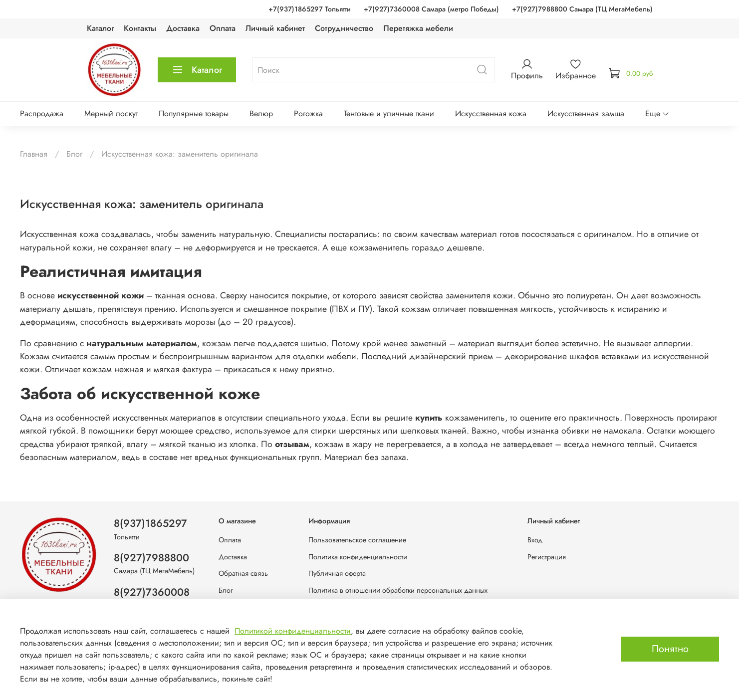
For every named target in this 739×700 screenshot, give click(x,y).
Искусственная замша (586, 114)
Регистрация (547, 557)
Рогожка (308, 114)
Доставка (183, 28)
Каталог (100, 28)
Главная (34, 154)
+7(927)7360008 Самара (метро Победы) (431, 9)
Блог (74, 154)
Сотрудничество (344, 28)
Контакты (140, 28)
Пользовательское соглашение (357, 540)
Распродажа (42, 114)
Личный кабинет (275, 28)
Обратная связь (243, 573)
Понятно (670, 649)
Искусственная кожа (491, 114)
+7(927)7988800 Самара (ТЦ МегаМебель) (582, 9)
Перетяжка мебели (418, 28)
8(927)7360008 (152, 592)
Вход (535, 540)
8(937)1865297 (150, 523)
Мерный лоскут (111, 114)
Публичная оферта (337, 573)
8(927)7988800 (151, 558)
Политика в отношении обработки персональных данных (398, 590)
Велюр (261, 114)
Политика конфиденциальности (358, 557)
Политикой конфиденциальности (293, 631)
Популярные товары (194, 114)
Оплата (223, 28)
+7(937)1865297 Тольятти (310, 9)
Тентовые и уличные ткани (389, 114)
